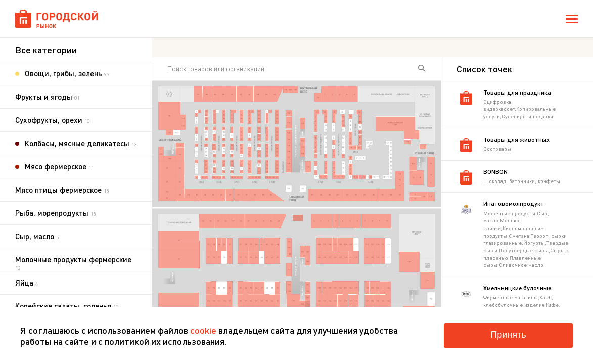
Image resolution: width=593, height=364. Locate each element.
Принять (508, 335)
